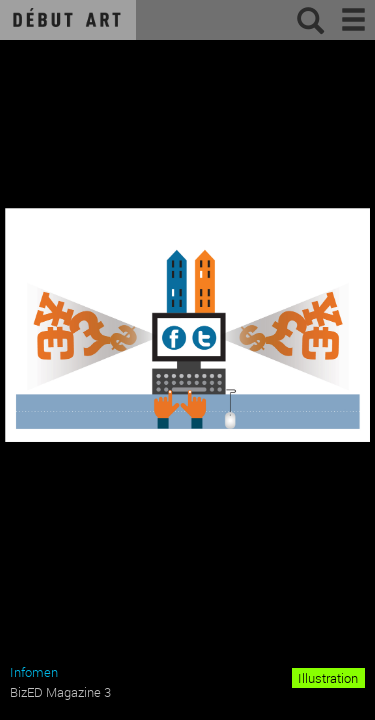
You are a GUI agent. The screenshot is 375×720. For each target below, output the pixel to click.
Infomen (34, 672)
